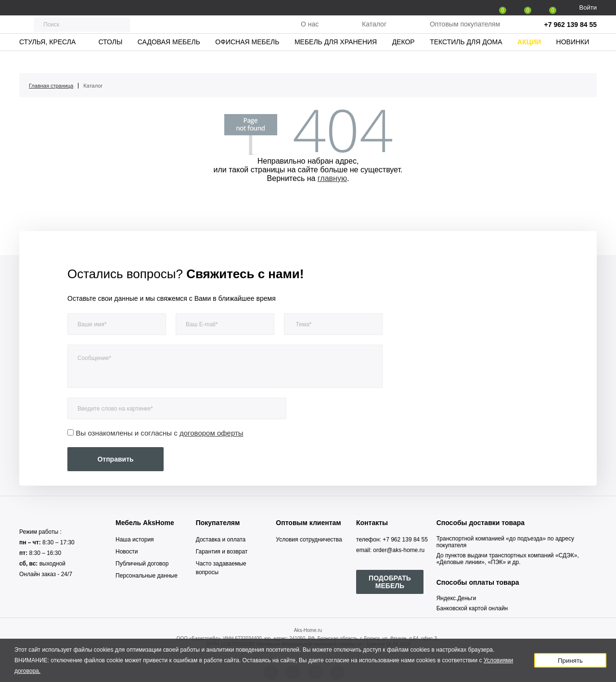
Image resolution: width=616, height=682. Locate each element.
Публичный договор (142, 564)
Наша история (135, 540)
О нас (310, 33)
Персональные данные (147, 576)
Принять (570, 661)
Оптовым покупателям (465, 33)
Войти (588, 7)
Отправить (115, 459)
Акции (529, 60)
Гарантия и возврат (222, 552)
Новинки (573, 60)
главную (332, 178)
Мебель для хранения (336, 60)
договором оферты (212, 433)
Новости (127, 552)
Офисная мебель (247, 60)
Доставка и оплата (221, 540)
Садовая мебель (169, 60)
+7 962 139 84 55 (571, 34)
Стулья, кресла (47, 60)
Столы (110, 60)
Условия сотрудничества (309, 540)
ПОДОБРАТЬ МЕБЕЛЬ (390, 582)
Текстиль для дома (466, 60)
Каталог (374, 33)
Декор (404, 60)
